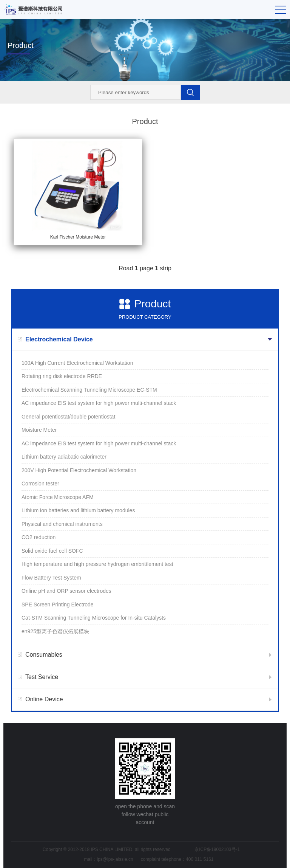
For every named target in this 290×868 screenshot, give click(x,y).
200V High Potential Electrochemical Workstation (79, 470)
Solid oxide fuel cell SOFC (52, 551)
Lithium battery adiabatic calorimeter (64, 457)
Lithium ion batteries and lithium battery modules (78, 510)
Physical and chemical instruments (62, 524)
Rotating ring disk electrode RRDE (62, 376)
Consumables (44, 655)
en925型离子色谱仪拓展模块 (55, 631)
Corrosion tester (40, 484)
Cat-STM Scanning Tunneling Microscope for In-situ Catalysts (94, 618)
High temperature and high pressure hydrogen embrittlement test (97, 564)
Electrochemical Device (59, 339)
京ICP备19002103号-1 (217, 849)
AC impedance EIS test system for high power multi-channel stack (99, 403)
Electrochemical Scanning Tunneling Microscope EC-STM (89, 390)
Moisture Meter (39, 430)
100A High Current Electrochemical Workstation (77, 363)
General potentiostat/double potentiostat (68, 417)
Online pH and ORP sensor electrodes (66, 591)
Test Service (42, 677)
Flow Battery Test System (51, 578)
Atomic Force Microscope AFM (58, 497)
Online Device (44, 699)
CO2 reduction (39, 537)
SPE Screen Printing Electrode (58, 604)
